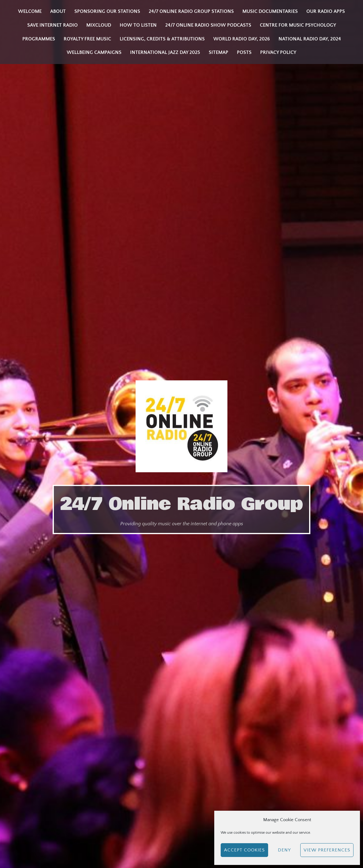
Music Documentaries (270, 11)
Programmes (39, 39)
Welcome (30, 11)
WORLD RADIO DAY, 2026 (242, 39)
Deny (284, 850)
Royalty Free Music (87, 39)
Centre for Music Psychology (298, 25)
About (58, 11)
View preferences (327, 850)
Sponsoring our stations (107, 11)
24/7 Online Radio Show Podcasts (208, 25)
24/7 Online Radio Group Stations (191, 11)
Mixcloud (99, 25)
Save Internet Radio (52, 25)
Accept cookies (244, 850)
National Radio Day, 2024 (310, 39)
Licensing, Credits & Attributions (162, 39)
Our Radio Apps (326, 11)
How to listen (138, 25)
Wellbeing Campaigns (94, 52)
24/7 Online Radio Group (181, 504)
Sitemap (219, 52)
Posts (244, 52)
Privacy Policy (278, 52)
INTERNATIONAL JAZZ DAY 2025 (165, 52)
